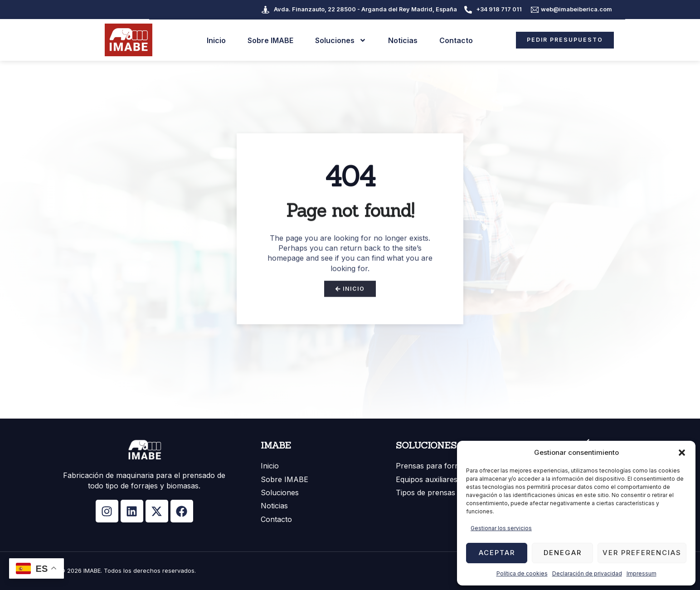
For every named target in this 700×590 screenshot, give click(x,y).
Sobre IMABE (266, 40)
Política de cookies (522, 573)
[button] (682, 453)
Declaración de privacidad (587, 573)
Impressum (642, 573)
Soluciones (337, 40)
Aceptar (497, 553)
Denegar (563, 553)
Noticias (399, 40)
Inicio (212, 40)
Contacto (452, 40)
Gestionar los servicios (501, 528)
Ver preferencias (642, 553)
